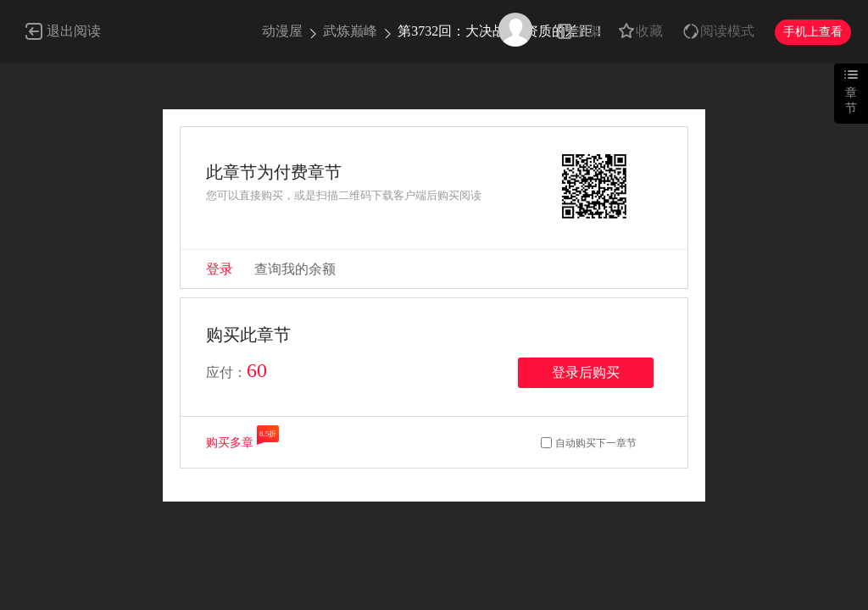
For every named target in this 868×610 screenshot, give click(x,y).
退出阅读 (74, 31)
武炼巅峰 (350, 31)
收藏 (649, 31)
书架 (588, 31)
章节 (851, 100)
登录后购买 (586, 372)
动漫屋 (282, 31)
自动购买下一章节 (596, 443)
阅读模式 (727, 31)
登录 (220, 269)
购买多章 (230, 443)
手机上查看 (813, 32)
